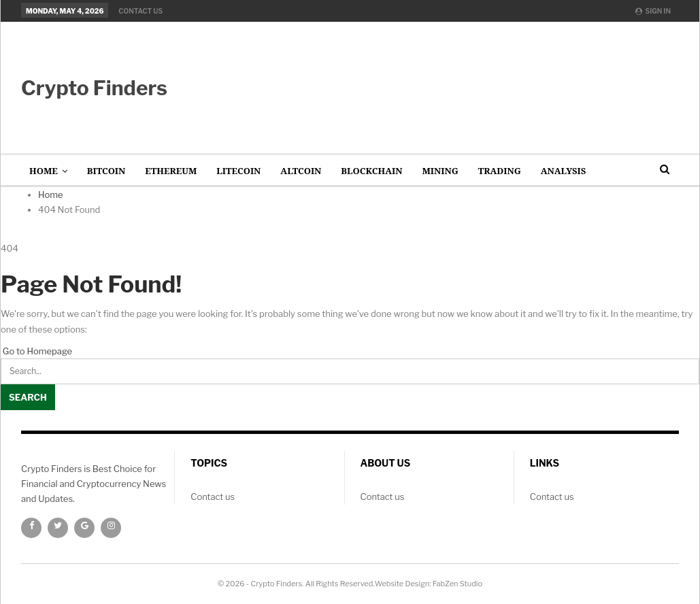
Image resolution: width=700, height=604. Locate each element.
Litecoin (238, 171)
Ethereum (171, 171)
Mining (440, 171)
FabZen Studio (457, 584)
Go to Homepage (36, 351)
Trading (500, 171)
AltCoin (301, 171)
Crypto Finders (94, 88)
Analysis (564, 171)
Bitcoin (106, 171)
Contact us (140, 11)
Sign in (653, 11)
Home (44, 171)
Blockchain (371, 171)
